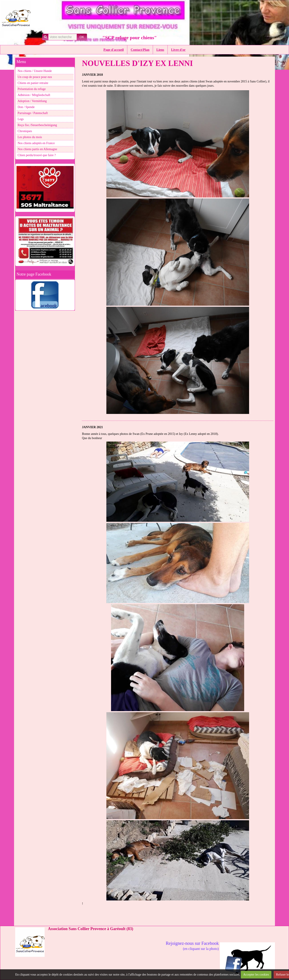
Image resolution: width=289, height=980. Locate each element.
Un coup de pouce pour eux (35, 77)
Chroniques (25, 131)
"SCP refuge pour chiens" (130, 38)
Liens (160, 50)
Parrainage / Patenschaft (33, 113)
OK (82, 37)
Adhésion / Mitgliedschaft (34, 95)
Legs (21, 119)
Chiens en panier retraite (33, 83)
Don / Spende (26, 107)
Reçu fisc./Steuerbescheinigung (37, 125)
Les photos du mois (30, 137)
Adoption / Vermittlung (32, 101)
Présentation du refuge (32, 89)
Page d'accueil (114, 50)
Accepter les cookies (256, 975)
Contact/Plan (140, 50)
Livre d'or (178, 50)
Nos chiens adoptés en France (36, 143)
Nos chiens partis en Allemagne (37, 149)
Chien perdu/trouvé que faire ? (37, 155)
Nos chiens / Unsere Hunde (35, 71)
